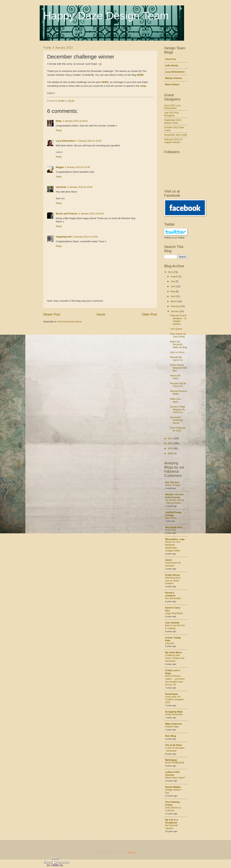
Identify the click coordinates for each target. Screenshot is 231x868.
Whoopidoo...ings (175, 539)
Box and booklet (173, 598)
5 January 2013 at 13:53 (85, 237)
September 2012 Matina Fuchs (173, 121)
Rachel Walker (173, 787)
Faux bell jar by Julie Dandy (178, 335)
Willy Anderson (174, 724)
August (175, 276)
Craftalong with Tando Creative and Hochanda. (175, 658)
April (173, 296)
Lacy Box (170, 643)
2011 (171, 443)
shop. (143, 86)
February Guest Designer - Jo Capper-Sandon (178, 320)
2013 (171, 272)
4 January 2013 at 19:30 (89, 141)
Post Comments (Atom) (70, 322)
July (173, 281)
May (173, 291)
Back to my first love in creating (175, 627)
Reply (59, 130)
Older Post (149, 314)
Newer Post (52, 314)
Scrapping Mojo (174, 712)
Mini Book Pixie (174, 527)
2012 (171, 438)
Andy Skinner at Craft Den (173, 809)
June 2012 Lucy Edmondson (172, 107)
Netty (59, 121)
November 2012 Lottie (176, 135)
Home (101, 314)
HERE (140, 75)
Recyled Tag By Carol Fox (178, 385)
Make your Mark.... (175, 400)
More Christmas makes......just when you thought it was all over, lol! (175, 680)
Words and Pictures (67, 214)
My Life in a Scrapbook (171, 821)
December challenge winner (176, 420)
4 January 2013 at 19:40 (77, 167)
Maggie (60, 167)
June (173, 286)
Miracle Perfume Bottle (178, 392)
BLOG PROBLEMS (175, 763)
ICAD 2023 (171, 530)
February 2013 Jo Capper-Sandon (173, 141)
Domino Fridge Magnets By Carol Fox (178, 409)
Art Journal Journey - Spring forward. (175, 502)
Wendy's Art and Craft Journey (174, 496)
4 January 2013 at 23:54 (91, 214)
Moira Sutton (172, 84)
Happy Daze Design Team (106, 16)
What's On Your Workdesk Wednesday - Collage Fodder (173, 546)
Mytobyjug (171, 760)
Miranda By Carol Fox (176, 359)
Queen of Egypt (173, 485)
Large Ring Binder (174, 613)
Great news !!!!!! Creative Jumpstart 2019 (174, 700)
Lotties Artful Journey (172, 773)
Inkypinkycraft (64, 237)
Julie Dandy (172, 65)
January (175, 311)
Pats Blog (170, 736)
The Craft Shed (173, 745)
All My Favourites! (174, 714)
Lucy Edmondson (66, 141)
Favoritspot (171, 694)
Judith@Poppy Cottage (173, 514)
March (174, 301)
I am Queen (176, 329)
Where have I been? (175, 778)
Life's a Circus (177, 352)
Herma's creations (170, 594)
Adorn (169, 560)
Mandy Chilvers (174, 78)
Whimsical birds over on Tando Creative (173, 581)
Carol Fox (170, 59)
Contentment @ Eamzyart (173, 564)
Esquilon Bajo (172, 727)
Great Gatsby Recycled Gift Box (178, 368)
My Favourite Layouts (172, 827)
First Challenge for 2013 (178, 429)
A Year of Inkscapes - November (175, 749)
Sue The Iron (172, 482)
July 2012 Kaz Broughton (172, 114)
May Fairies (171, 518)
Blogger (132, 852)
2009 (171, 453)
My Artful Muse (173, 652)
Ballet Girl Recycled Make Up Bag (178, 344)
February (176, 306)
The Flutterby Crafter (173, 803)
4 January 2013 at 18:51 (75, 121)
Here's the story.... (175, 377)
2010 (171, 448)
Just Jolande (172, 623)
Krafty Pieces (173, 575)
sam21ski (61, 187)
